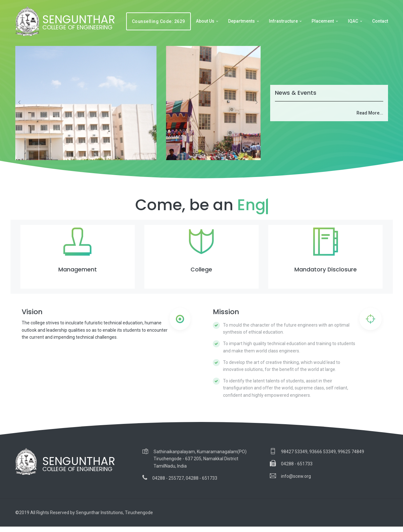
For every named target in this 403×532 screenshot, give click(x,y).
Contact (380, 21)
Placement (323, 21)
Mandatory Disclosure (326, 270)
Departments (241, 21)
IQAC (353, 21)
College (201, 270)
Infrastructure (283, 21)
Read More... (370, 113)
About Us (205, 21)
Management (78, 270)
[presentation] (20, 102)
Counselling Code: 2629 (158, 21)
